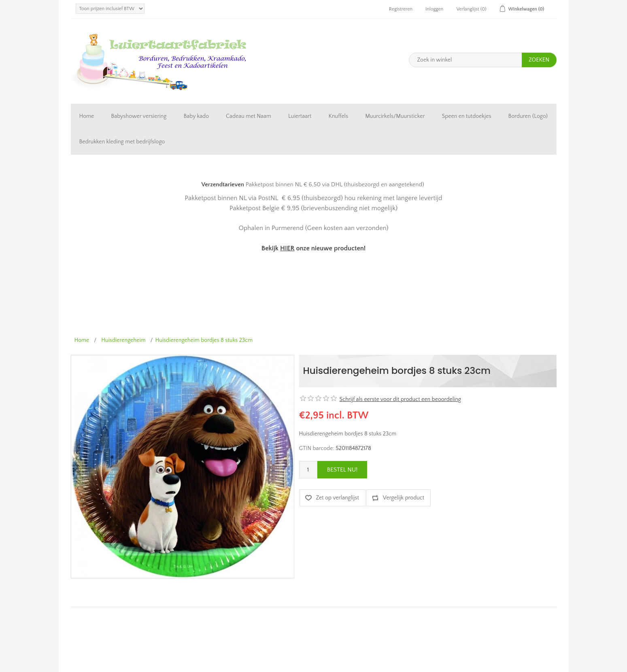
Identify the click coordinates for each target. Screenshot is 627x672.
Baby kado (196, 116)
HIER (287, 248)
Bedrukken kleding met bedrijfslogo (122, 142)
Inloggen (434, 9)
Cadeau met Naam (249, 116)
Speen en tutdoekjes (466, 116)
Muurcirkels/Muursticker (395, 116)
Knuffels (339, 116)
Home (87, 116)
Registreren (401, 9)
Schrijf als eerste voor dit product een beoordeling (400, 399)
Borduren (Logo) (528, 116)
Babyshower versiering (139, 116)
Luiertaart (300, 116)
